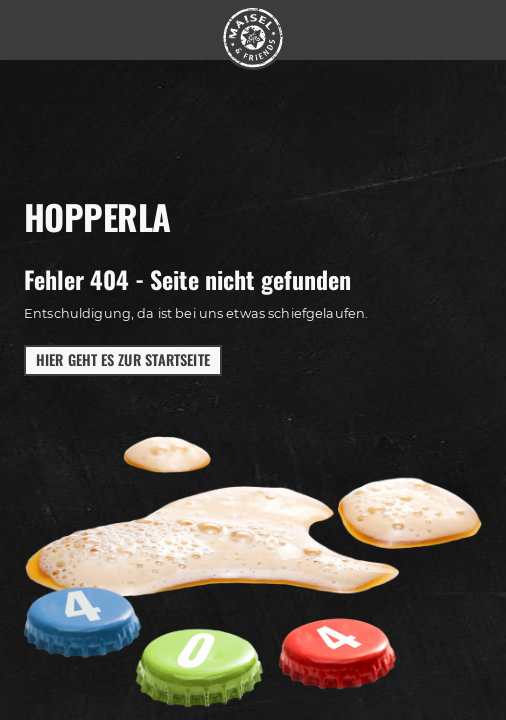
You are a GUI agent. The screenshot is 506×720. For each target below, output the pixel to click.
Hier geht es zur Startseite (123, 359)
